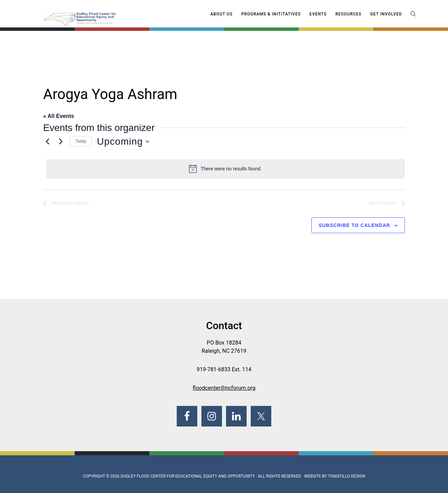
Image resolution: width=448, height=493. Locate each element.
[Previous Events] (47, 142)
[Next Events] (61, 142)
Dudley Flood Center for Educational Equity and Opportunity (188, 476)
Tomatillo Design (346, 476)
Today (81, 141)
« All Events (59, 116)
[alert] (225, 169)
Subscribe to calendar (354, 225)
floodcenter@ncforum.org (224, 388)
